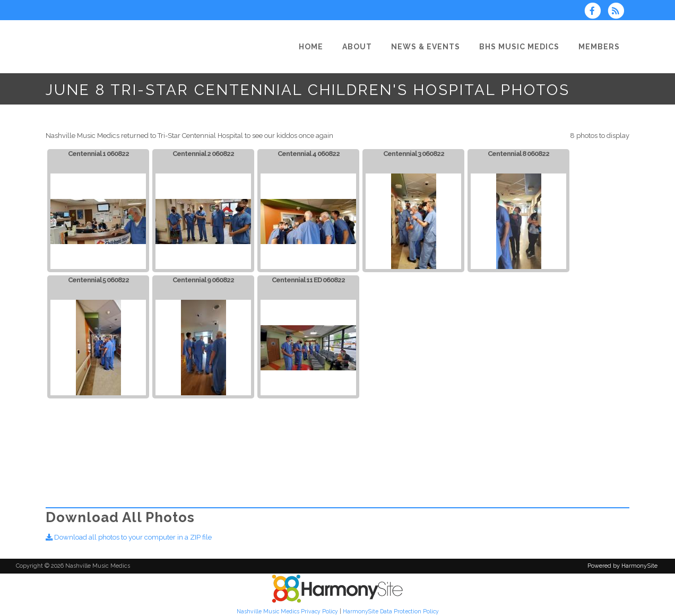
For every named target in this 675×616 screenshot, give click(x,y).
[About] (357, 47)
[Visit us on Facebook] (596, 12)
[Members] (599, 47)
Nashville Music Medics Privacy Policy (287, 611)
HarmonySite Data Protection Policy (391, 611)
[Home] (311, 47)
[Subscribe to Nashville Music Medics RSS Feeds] (618, 12)
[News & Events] (426, 47)
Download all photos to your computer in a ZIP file (129, 537)
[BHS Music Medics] (519, 47)
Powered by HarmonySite (622, 566)
